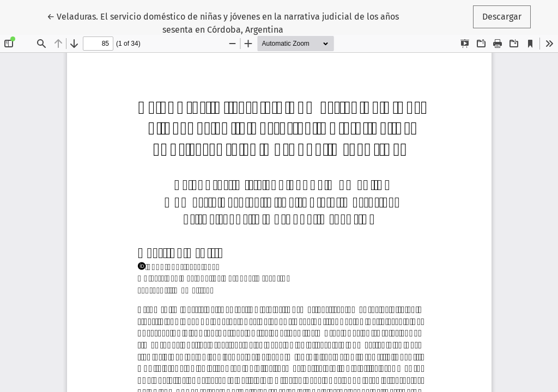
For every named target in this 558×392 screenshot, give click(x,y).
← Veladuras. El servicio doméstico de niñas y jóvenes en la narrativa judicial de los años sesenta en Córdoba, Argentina (223, 22)
